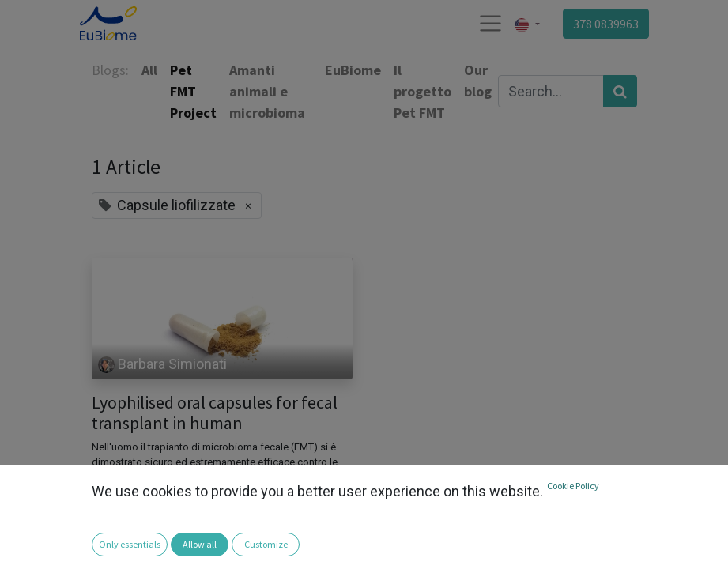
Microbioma (307, 538)
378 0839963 (606, 24)
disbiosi (209, 538)
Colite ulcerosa (136, 538)
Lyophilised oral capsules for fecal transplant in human (215, 413)
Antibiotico (124, 514)
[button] (22, 546)
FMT (253, 538)
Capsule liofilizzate (213, 514)
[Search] (620, 91)
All (149, 70)
